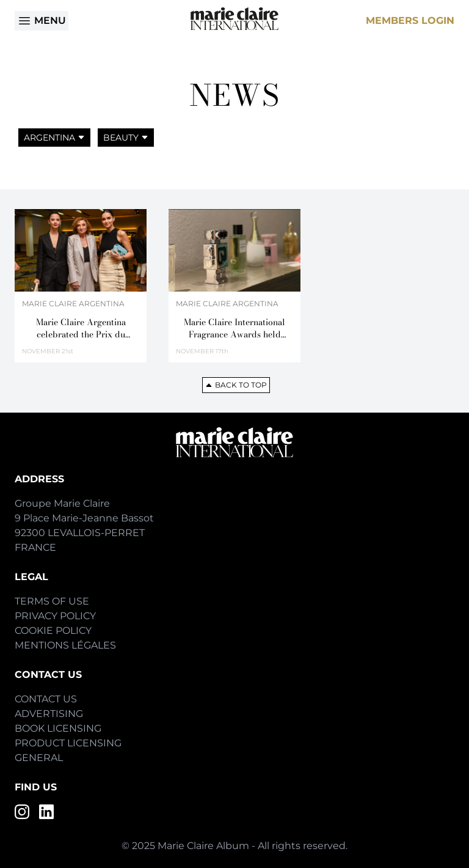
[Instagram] (22, 812)
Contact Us (46, 699)
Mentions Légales (65, 645)
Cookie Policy (53, 631)
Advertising (49, 714)
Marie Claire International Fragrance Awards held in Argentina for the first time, (234, 328)
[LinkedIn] (46, 812)
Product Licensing (68, 743)
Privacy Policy (55, 616)
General (39, 758)
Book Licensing (58, 728)
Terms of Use (52, 601)
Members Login (410, 20)
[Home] (234, 19)
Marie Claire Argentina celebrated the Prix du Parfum (81, 328)
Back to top (236, 385)
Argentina (54, 138)
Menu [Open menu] (42, 21)
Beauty (126, 138)
